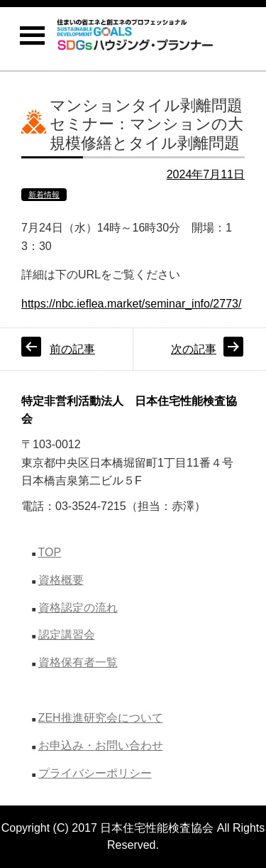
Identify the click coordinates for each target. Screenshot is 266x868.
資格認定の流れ (78, 608)
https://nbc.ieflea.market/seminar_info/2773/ (131, 304)
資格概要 (61, 580)
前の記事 (72, 349)
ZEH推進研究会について (101, 718)
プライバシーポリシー (95, 773)
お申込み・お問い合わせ (101, 745)
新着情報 (44, 195)
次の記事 (194, 349)
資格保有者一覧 (78, 662)
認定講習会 (67, 635)
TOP (50, 552)
